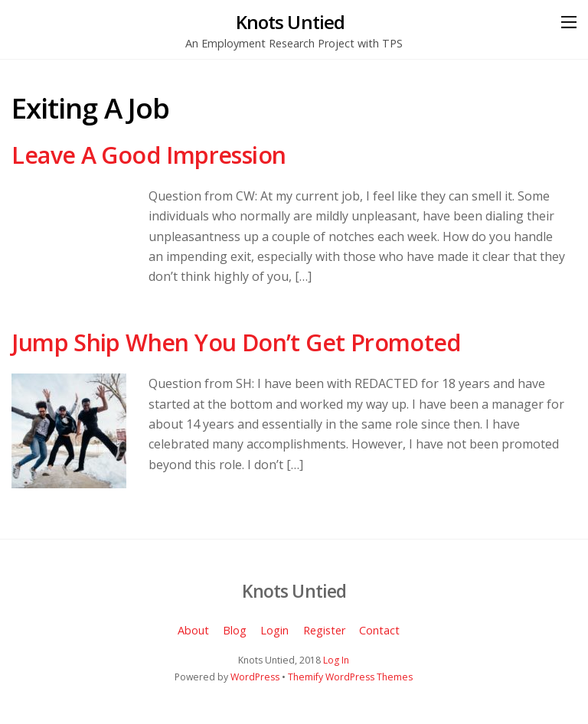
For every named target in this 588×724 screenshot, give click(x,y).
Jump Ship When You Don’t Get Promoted (237, 342)
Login (274, 630)
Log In (336, 660)
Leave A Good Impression (149, 155)
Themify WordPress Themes (350, 677)
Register (324, 630)
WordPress (255, 677)
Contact (379, 630)
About (193, 630)
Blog (235, 630)
